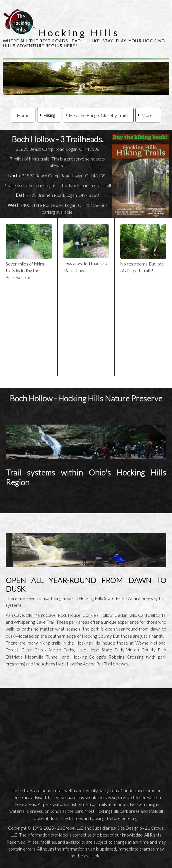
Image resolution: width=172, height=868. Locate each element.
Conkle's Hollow (97, 615)
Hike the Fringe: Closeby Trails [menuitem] (98, 115)
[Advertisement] (86, 734)
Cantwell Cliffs (152, 615)
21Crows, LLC (70, 828)
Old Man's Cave (41, 615)
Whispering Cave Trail (34, 622)
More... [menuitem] (148, 115)
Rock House (69, 615)
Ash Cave (15, 615)
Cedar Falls (125, 615)
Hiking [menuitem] (49, 115)
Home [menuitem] (23, 115)
